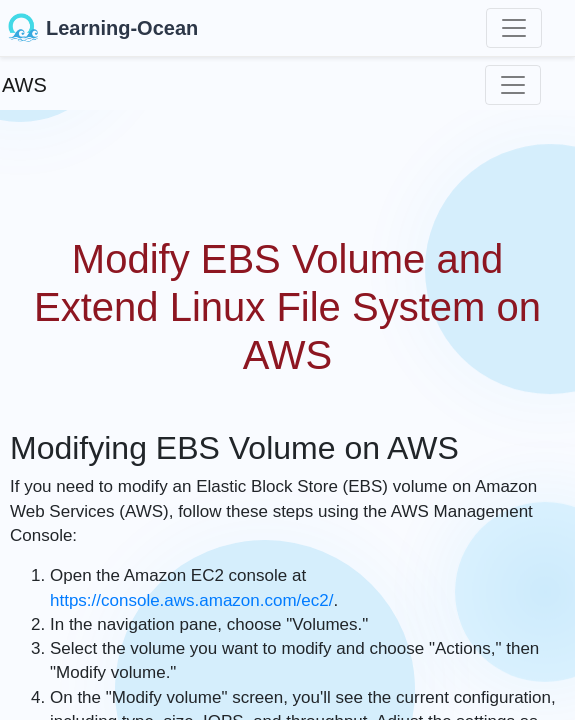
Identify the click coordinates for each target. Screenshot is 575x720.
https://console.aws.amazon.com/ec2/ (191, 600)
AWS (24, 85)
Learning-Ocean (103, 28)
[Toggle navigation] (514, 28)
